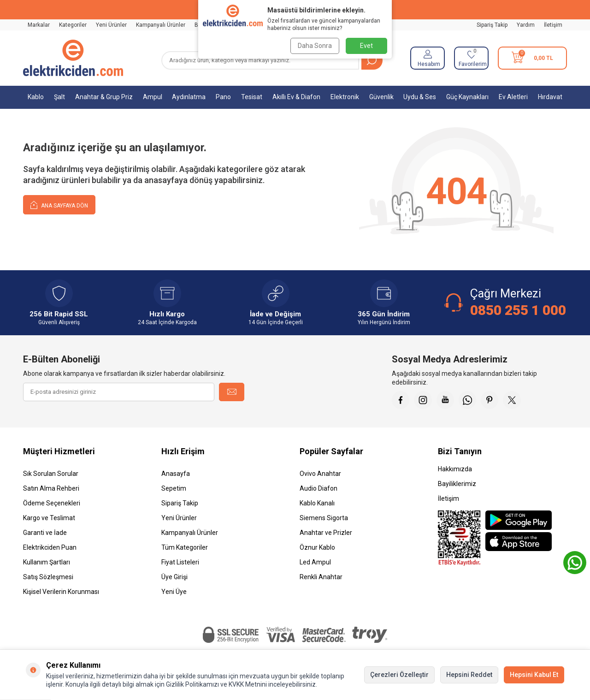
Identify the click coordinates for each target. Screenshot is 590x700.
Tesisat (252, 97)
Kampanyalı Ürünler (161, 25)
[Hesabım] (428, 58)
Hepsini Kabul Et (534, 675)
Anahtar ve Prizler (326, 534)
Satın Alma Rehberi (51, 489)
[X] (516, 400)
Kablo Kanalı (317, 504)
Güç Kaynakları (467, 97)
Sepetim (174, 489)
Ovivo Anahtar (320, 475)
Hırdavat (550, 97)
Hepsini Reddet (469, 675)
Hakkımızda (455, 470)
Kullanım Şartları (47, 563)
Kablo (36, 97)
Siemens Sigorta (324, 519)
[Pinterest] (493, 400)
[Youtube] (447, 400)
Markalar (39, 25)
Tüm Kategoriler (185, 548)
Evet (366, 46)
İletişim (553, 25)
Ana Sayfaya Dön (59, 205)
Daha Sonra (314, 46)
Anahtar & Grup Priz (104, 97)
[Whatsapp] (470, 400)
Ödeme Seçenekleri (52, 504)
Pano (223, 97)
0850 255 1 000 (518, 310)
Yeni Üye (174, 593)
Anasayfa (176, 475)
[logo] (73, 58)
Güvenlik (381, 97)
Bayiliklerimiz (457, 485)
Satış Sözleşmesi (48, 578)
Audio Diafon (319, 489)
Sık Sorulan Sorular (51, 475)
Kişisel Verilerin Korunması (61, 593)
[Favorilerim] (471, 58)
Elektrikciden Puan (50, 548)
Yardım (526, 25)
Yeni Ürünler (111, 25)
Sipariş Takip (492, 25)
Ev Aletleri (513, 97)
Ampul (153, 97)
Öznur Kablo (317, 548)
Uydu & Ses (420, 97)
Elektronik (345, 97)
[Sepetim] (532, 58)
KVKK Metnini (247, 684)
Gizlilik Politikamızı (192, 684)
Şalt (59, 97)
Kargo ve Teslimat (49, 519)
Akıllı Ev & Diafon (296, 97)
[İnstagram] (424, 400)
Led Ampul (315, 563)
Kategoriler (73, 25)
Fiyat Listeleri (180, 563)
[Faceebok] (401, 400)
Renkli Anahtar (321, 578)
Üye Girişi (174, 578)
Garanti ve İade (45, 534)
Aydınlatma (189, 97)
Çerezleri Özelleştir (399, 675)
